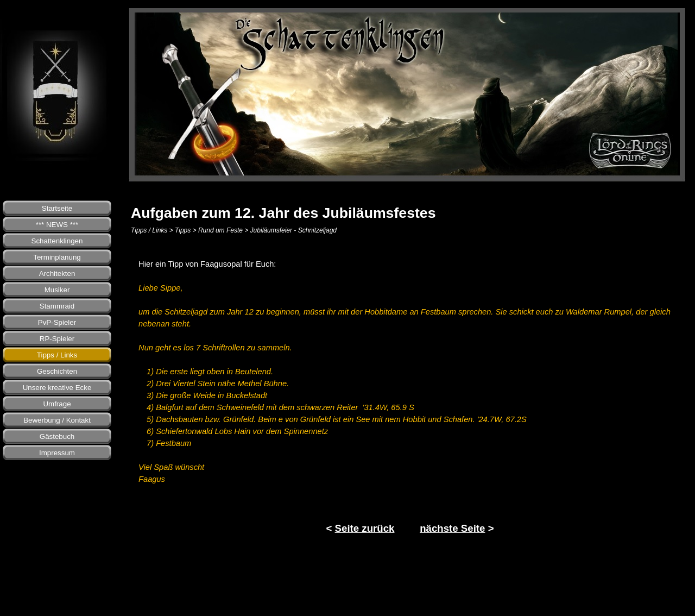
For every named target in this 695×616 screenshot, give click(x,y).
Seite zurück (365, 528)
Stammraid (57, 306)
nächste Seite (452, 528)
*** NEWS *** (57, 225)
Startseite (57, 208)
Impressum (57, 453)
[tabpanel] (410, 397)
